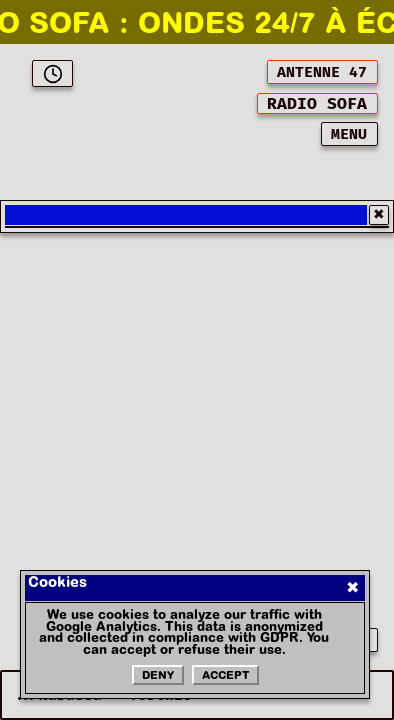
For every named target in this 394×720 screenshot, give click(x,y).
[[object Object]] (317, 103)
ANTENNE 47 (322, 72)
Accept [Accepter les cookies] (225, 676)
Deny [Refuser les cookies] (158, 676)
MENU (349, 134)
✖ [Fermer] (352, 588)
